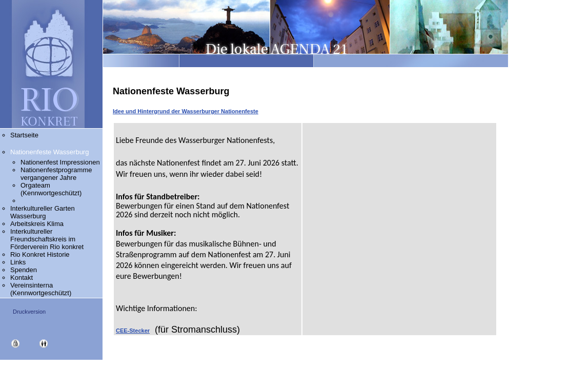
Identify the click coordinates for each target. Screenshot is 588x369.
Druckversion (29, 312)
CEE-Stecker (133, 331)
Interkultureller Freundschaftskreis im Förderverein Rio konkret (47, 239)
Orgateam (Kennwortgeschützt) (51, 189)
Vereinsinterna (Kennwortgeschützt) (41, 289)
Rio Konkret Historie (40, 254)
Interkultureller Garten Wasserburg (43, 212)
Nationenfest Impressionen (60, 162)
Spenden (24, 270)
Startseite (24, 135)
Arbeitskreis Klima (47, 224)
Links (18, 262)
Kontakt (22, 278)
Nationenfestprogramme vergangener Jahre (56, 174)
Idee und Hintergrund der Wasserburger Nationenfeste (186, 111)
